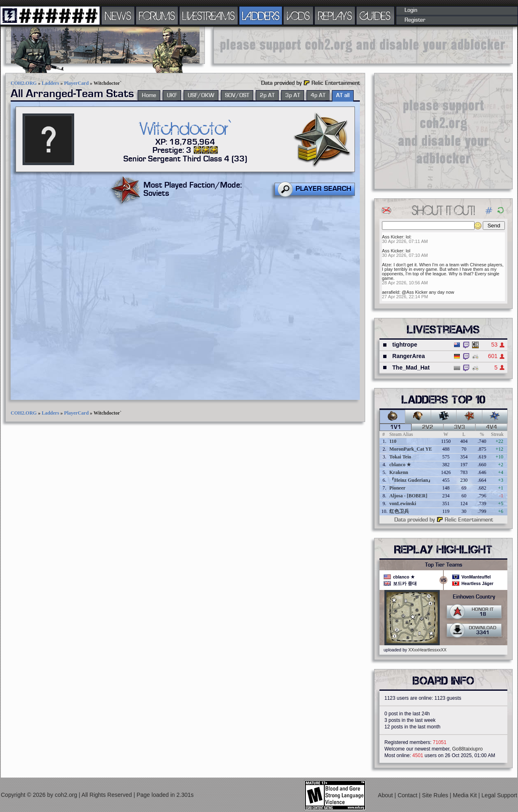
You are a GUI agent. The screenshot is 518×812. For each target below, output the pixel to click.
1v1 (396, 427)
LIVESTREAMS (209, 16)
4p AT (318, 95)
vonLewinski (403, 504)
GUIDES (375, 16)
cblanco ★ (400, 465)
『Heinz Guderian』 (411, 480)
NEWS (118, 16)
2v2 (428, 427)
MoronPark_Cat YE (411, 449)
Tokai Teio (400, 457)
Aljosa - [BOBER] (408, 496)
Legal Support (499, 795)
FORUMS (157, 16)
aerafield (391, 292)
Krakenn (399, 472)
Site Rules (436, 795)
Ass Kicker (393, 237)
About (386, 795)
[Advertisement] (363, 45)
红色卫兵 (399, 511)
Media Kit (466, 795)
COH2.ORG (24, 83)
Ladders (51, 83)
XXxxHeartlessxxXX (427, 650)
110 (393, 441)
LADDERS (261, 16)
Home (149, 95)
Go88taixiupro (467, 749)
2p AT (267, 95)
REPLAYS (335, 16)
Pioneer (397, 488)
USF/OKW (201, 95)
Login (411, 10)
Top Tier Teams (444, 565)
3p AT (293, 95)
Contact (408, 795)
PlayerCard (76, 83)
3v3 (460, 427)
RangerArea (408, 356)
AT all (343, 95)
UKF (172, 95)
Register (415, 20)
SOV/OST (237, 95)
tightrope (405, 345)
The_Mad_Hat (411, 367)
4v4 (492, 427)
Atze (386, 265)
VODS (298, 16)
